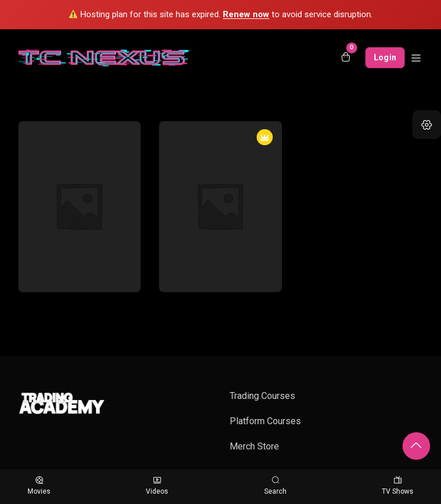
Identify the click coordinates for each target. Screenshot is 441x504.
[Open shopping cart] (346, 58)
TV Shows (398, 486)
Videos (157, 486)
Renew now (246, 14)
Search (275, 486)
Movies (39, 486)
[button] (427, 125)
